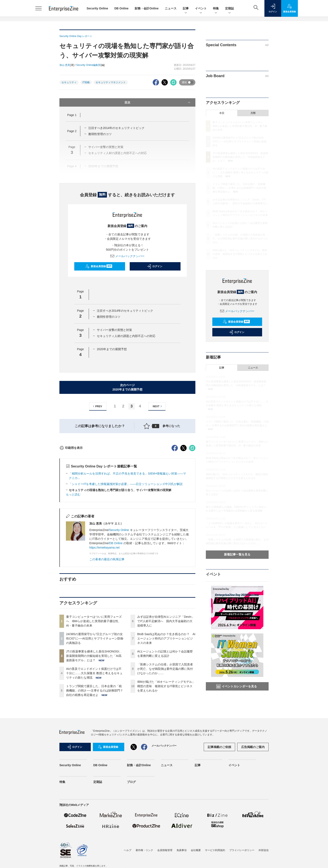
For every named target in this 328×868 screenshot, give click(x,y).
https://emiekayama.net (104, 623)
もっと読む (73, 570)
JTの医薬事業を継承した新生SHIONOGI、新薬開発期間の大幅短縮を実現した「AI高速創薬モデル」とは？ (94, 731)
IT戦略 (86, 82)
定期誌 (229, 9)
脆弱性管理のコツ (100, 134)
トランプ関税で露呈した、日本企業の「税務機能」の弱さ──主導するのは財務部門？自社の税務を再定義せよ (95, 766)
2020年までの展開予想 (112, 349)
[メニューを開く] (38, 8)
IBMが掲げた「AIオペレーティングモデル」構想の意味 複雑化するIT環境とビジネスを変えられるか (166, 761)
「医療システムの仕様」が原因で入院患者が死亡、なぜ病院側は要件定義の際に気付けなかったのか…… (165, 744)
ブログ (131, 857)
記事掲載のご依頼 (219, 822)
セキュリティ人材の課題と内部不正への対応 (126, 336)
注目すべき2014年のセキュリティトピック (116, 128)
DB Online (122, 8)
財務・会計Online (147, 8)
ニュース (171, 8)
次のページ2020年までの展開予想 (127, 387)
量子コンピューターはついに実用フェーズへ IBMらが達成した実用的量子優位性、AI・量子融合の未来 (94, 696)
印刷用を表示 (71, 523)
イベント (201, 9)
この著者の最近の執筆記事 (107, 634)
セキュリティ (69, 82)
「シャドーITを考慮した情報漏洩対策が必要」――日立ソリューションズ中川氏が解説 (126, 559)
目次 (158, 102)
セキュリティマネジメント (111, 82)
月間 (253, 113)
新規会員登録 (99, 266)
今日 (222, 113)
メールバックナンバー (127, 256)
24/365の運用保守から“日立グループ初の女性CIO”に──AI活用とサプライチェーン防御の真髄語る (95, 714)
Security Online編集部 (88, 65)
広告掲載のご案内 (253, 822)
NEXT (158, 406)
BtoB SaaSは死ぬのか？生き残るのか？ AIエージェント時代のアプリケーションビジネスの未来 (166, 714)
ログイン (155, 266)
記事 (186, 9)
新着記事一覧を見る (237, 554)
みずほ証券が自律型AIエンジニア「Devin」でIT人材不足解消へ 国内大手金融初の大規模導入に (166, 696)
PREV (97, 406)
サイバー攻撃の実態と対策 (114, 330)
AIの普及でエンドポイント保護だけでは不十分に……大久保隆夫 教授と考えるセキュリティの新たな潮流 (94, 748)
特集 (216, 9)
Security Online (97, 8)
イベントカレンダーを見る (237, 686)
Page (72, 115)
